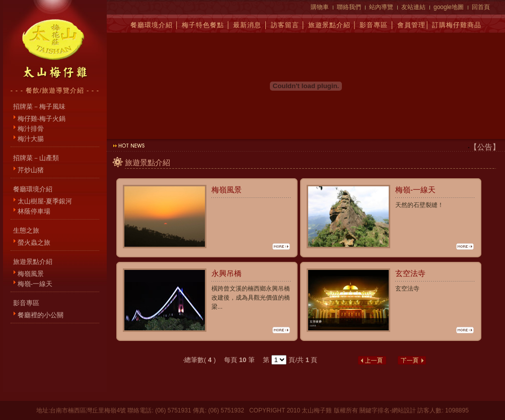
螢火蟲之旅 (34, 242)
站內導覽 (381, 7)
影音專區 (374, 25)
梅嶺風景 (31, 274)
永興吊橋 (227, 273)
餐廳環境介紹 (152, 25)
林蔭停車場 (34, 211)
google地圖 (449, 7)
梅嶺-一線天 (35, 284)
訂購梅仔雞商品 (457, 25)
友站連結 (413, 7)
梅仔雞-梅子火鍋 (42, 119)
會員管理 (411, 25)
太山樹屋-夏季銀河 (45, 201)
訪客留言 (285, 25)
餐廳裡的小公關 (41, 315)
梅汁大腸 (31, 139)
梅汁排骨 (31, 129)
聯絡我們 (349, 7)
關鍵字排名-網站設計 (388, 410)
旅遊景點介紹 (329, 25)
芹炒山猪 (31, 170)
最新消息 (247, 25)
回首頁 (481, 7)
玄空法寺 (410, 273)
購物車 (320, 7)
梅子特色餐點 (203, 25)
